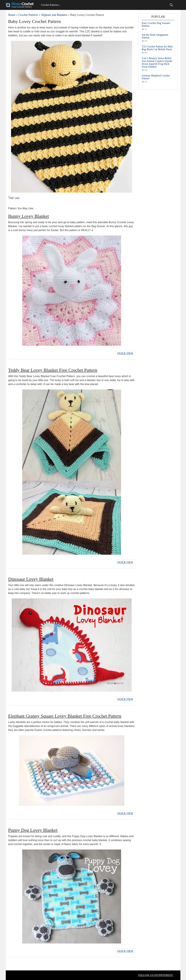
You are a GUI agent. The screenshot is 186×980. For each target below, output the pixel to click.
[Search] (171, 5)
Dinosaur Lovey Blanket (31, 579)
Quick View (125, 353)
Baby (18, 198)
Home (12, 15)
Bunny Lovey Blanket (29, 216)
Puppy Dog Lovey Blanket (33, 830)
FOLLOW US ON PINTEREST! (156, 975)
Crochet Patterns (50, 5)
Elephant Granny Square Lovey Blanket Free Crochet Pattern (65, 716)
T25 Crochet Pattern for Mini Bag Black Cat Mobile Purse (157, 48)
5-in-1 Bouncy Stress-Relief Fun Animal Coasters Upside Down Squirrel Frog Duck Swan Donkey (157, 62)
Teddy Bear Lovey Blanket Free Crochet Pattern (53, 370)
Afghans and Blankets (54, 15)
